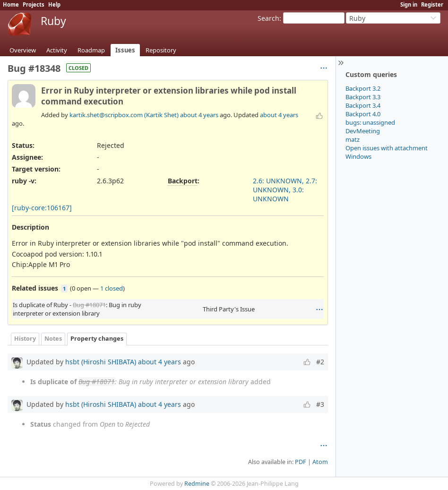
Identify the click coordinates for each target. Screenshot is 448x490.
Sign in (409, 4)
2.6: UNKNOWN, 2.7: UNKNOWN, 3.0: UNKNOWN (285, 190)
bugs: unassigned (370, 122)
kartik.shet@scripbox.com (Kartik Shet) (124, 115)
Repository (161, 50)
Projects (34, 4)
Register (432, 4)
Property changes (97, 339)
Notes (53, 339)
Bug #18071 (89, 305)
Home (11, 4)
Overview (23, 50)
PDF (301, 462)
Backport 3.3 (363, 97)
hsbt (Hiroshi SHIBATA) (101, 362)
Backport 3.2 (363, 88)
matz (353, 139)
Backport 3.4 (363, 105)
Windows (358, 156)
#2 (320, 362)
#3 (320, 404)
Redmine (197, 484)
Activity (57, 50)
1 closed (112, 288)
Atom (320, 462)
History (25, 339)
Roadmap (91, 50)
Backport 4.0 (363, 114)
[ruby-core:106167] (42, 208)
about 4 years (199, 115)
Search (268, 18)
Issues (125, 50)
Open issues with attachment (387, 148)
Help (54, 4)
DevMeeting (363, 131)
